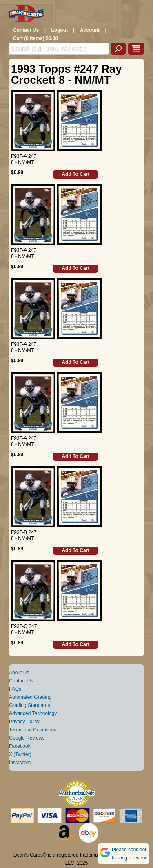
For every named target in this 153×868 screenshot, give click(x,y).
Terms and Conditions (33, 730)
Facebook (20, 746)
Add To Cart (75, 174)
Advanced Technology (33, 713)
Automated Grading (30, 697)
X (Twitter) (20, 754)
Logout (59, 30)
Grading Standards (30, 705)
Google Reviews (27, 738)
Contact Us (26, 30)
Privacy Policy (24, 722)
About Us (19, 673)
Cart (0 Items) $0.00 (35, 38)
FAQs (15, 689)
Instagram (20, 763)
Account (90, 30)
